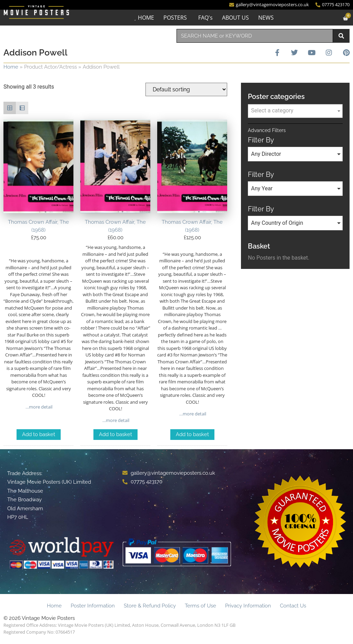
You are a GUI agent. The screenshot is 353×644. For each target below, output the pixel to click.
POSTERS (173, 18)
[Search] (341, 36)
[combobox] (255, 36)
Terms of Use (200, 606)
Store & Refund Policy (150, 606)
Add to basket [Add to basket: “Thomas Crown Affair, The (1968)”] (39, 434)
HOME (144, 18)
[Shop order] (186, 89)
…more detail (38, 407)
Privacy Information (248, 606)
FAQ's (204, 18)
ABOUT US (234, 18)
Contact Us (293, 606)
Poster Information (93, 606)
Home (11, 67)
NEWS (264, 18)
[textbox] (295, 111)
